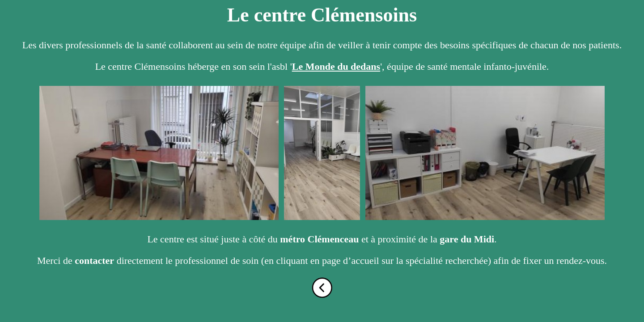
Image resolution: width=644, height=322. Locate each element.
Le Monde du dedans (336, 66)
